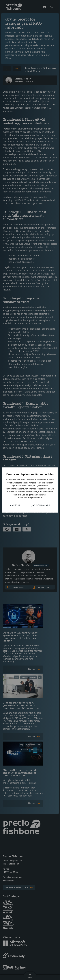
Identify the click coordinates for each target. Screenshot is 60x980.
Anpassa (15, 505)
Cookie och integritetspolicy (30, 498)
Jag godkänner (41, 505)
